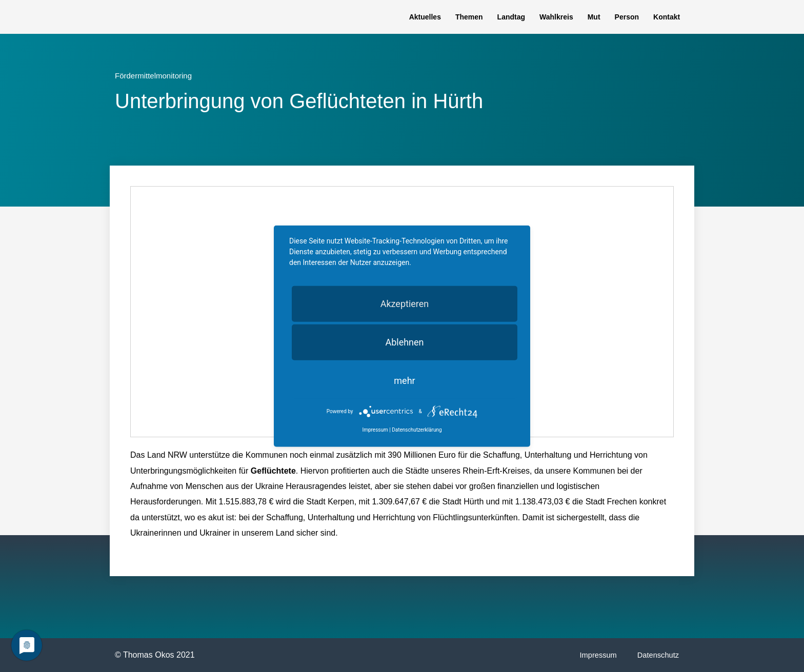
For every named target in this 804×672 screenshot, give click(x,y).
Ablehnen (404, 342)
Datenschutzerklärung (417, 430)
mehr (404, 380)
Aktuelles (425, 17)
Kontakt (667, 17)
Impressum (596, 655)
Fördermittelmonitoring (153, 76)
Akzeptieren (405, 303)
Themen (469, 17)
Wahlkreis (556, 17)
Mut (594, 17)
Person (627, 17)
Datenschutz (658, 655)
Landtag (511, 17)
